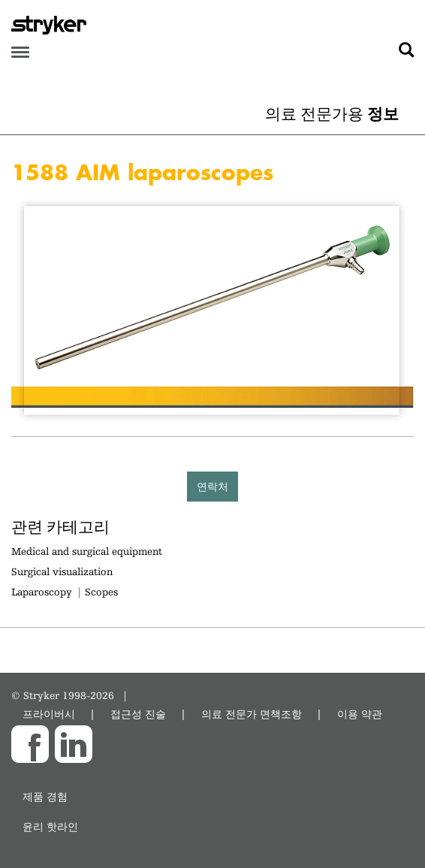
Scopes (101, 592)
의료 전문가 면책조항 (252, 714)
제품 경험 (45, 796)
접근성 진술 (138, 714)
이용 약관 (360, 714)
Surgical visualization (62, 571)
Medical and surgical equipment (87, 551)
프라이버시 (49, 714)
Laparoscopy (42, 592)
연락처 (212, 486)
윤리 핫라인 (50, 826)
